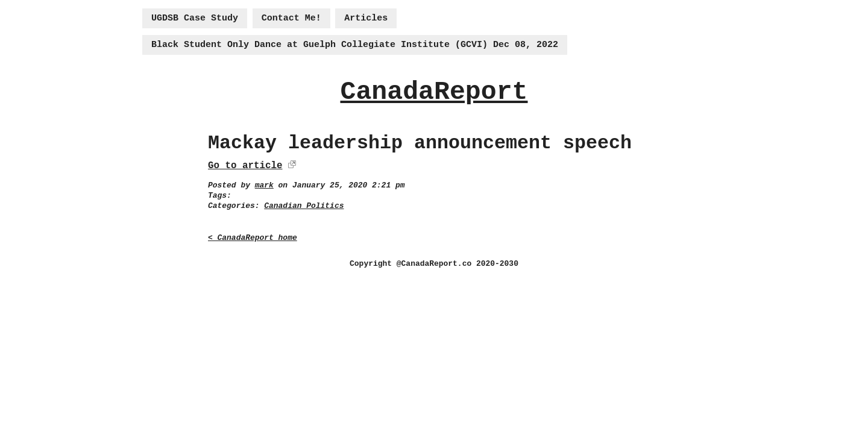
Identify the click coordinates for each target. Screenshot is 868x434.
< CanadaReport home (253, 238)
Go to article (245, 166)
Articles (366, 18)
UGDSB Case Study (195, 18)
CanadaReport (434, 92)
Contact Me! (291, 18)
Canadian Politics (304, 206)
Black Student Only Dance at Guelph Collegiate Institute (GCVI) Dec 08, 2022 (355, 45)
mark (264, 185)
